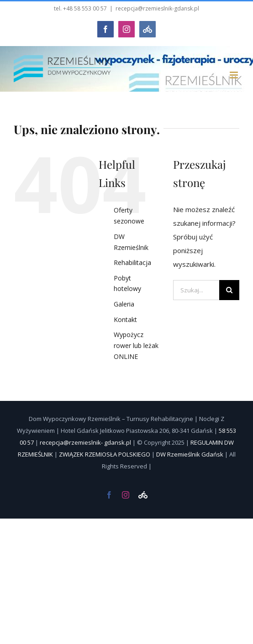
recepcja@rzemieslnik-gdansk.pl (157, 8)
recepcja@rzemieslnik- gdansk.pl (85, 442)
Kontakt (125, 319)
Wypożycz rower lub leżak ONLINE (136, 345)
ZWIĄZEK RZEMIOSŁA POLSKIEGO (105, 454)
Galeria (124, 304)
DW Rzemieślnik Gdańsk (190, 454)
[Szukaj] (229, 290)
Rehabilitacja (132, 262)
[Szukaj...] (196, 290)
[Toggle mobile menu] (235, 75)
